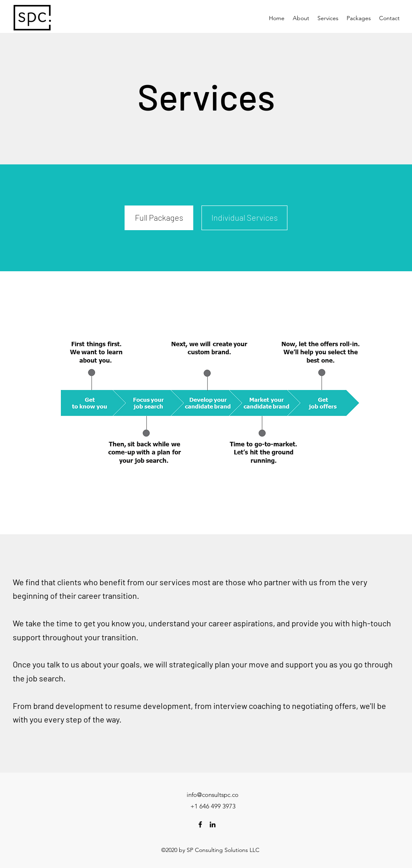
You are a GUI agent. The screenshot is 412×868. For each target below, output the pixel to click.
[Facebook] (200, 824)
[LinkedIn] (213, 824)
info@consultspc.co (213, 795)
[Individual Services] (244, 218)
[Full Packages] (159, 218)
